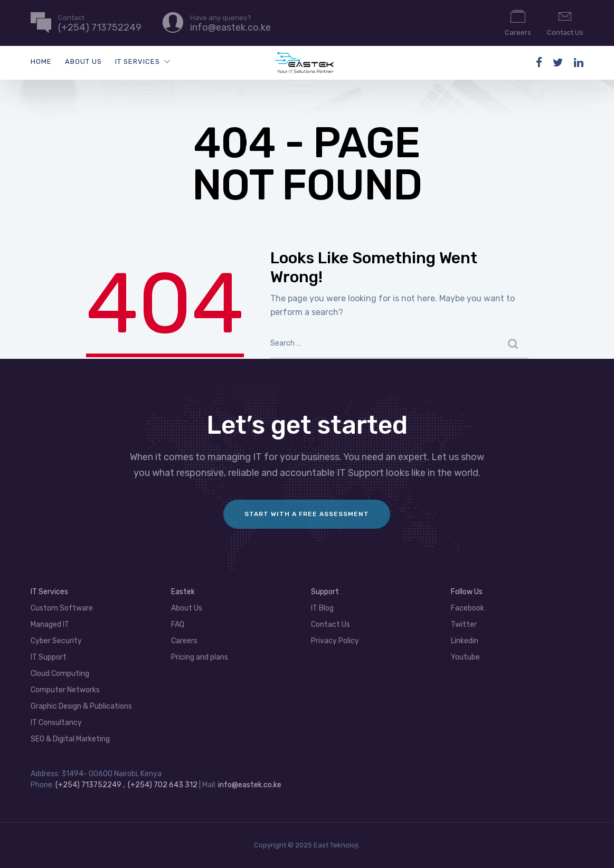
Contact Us (565, 22)
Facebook (467, 608)
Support (325, 592)
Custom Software (62, 608)
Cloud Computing (60, 674)
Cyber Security (56, 641)
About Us (83, 61)
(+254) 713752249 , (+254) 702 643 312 (127, 785)
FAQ (178, 624)
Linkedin (465, 641)
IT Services (138, 61)
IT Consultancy (56, 723)
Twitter (464, 624)
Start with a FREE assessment (307, 514)
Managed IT (50, 624)
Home (41, 61)
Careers (518, 22)
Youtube (465, 657)
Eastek (183, 592)
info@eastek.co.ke (250, 785)
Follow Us (467, 592)
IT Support (49, 657)
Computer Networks (65, 690)
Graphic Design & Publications (81, 706)
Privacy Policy (335, 641)
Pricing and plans (200, 657)
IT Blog (322, 608)
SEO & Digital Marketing (70, 739)
